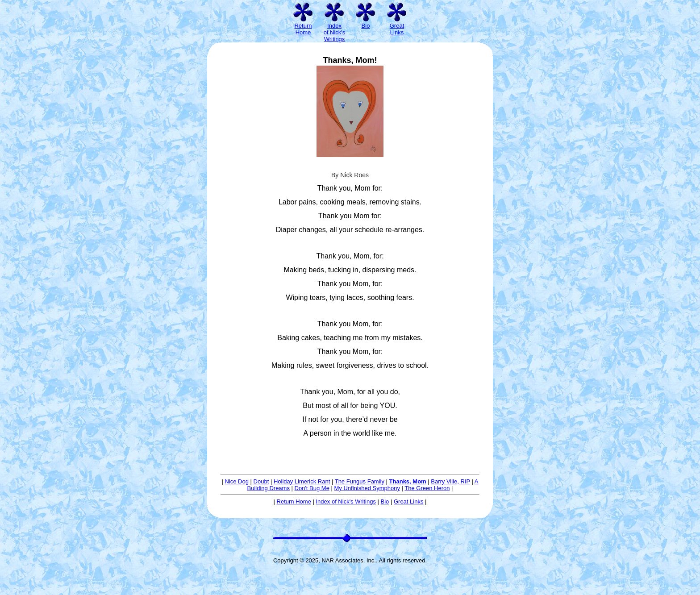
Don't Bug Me (312, 488)
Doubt (261, 481)
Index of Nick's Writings (346, 501)
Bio (385, 501)
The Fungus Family (360, 481)
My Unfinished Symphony (367, 488)
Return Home (294, 501)
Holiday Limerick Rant (302, 481)
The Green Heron (427, 488)
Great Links (408, 501)
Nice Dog (237, 481)
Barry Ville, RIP (450, 481)
